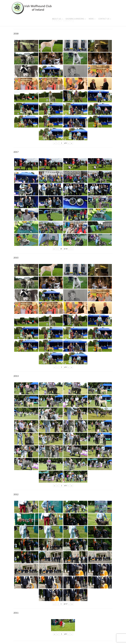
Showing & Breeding (76, 21)
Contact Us (105, 21)
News (92, 21)
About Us (57, 21)
